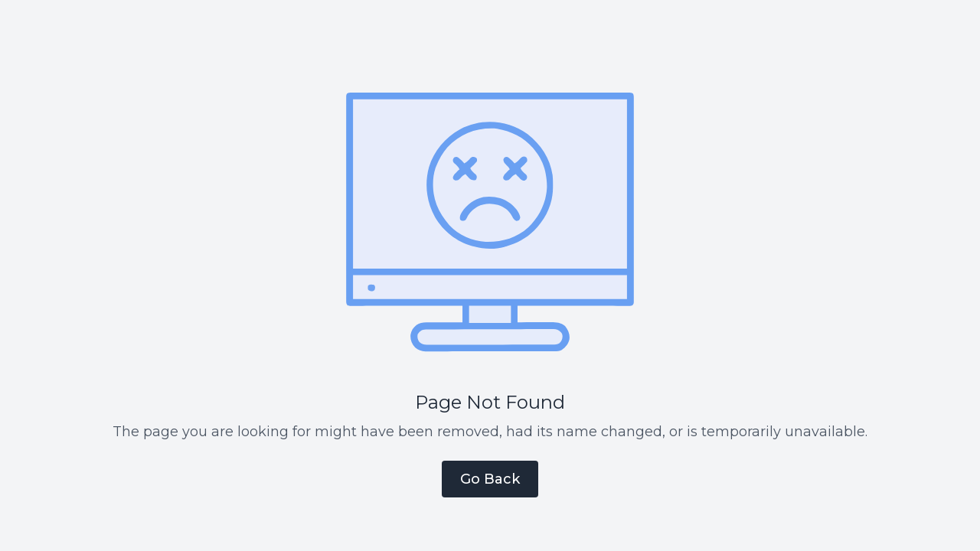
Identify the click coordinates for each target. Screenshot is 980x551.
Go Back (490, 479)
